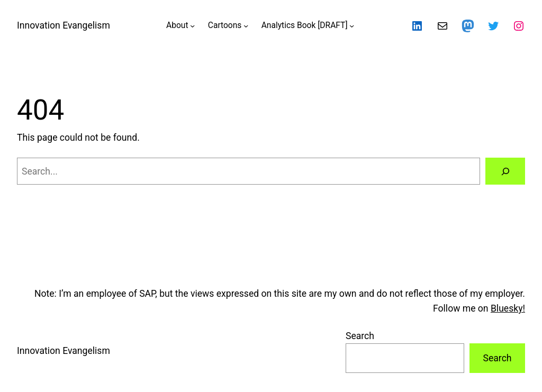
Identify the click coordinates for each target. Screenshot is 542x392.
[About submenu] (192, 26)
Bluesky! (508, 308)
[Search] (505, 171)
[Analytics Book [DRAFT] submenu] (352, 26)
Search (360, 336)
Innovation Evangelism (64, 25)
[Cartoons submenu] (246, 26)
